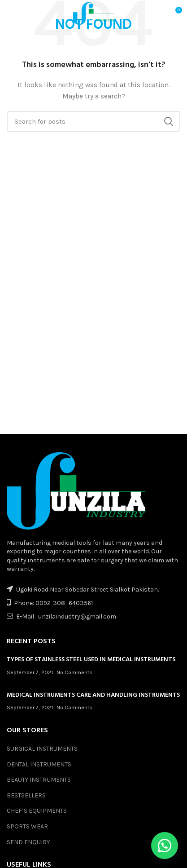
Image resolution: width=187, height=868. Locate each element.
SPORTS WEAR (27, 826)
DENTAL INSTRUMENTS (39, 764)
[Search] (93, 121)
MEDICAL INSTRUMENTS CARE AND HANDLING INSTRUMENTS (93, 695)
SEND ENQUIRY (28, 842)
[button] (165, 846)
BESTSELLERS (26, 795)
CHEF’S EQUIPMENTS (37, 811)
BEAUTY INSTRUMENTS (39, 780)
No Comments (74, 672)
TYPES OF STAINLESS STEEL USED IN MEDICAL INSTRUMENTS (91, 660)
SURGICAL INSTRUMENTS (42, 749)
